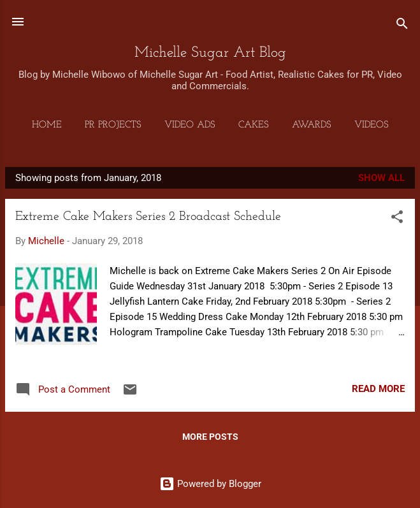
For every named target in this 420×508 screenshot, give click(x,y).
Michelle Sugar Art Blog (210, 53)
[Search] (402, 26)
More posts (210, 437)
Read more (378, 389)
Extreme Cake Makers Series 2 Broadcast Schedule (148, 217)
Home (47, 125)
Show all (381, 178)
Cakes (254, 125)
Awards (312, 125)
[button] (397, 219)
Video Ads (190, 125)
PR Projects (113, 125)
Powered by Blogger (210, 484)
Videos (372, 125)
